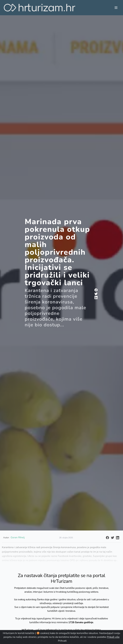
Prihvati (62, 641)
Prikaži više (113, 637)
